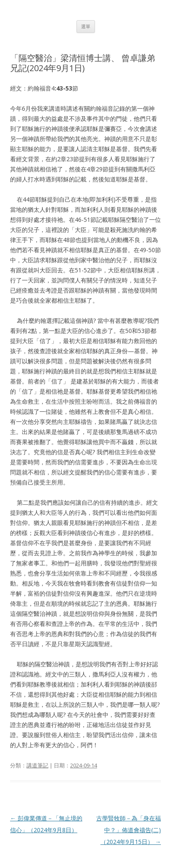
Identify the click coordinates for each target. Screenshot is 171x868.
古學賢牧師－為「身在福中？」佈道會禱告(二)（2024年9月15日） (129, 830)
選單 (86, 26)
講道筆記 (37, 765)
